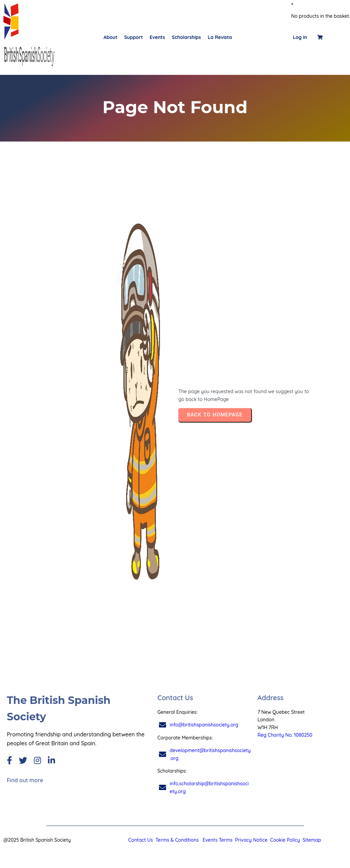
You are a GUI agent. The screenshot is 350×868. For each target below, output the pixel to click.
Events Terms (218, 840)
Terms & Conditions (177, 840)
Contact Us (140, 840)
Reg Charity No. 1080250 (285, 735)
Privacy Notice (251, 840)
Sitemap (312, 840)
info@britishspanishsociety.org (204, 725)
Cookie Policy (284, 840)
